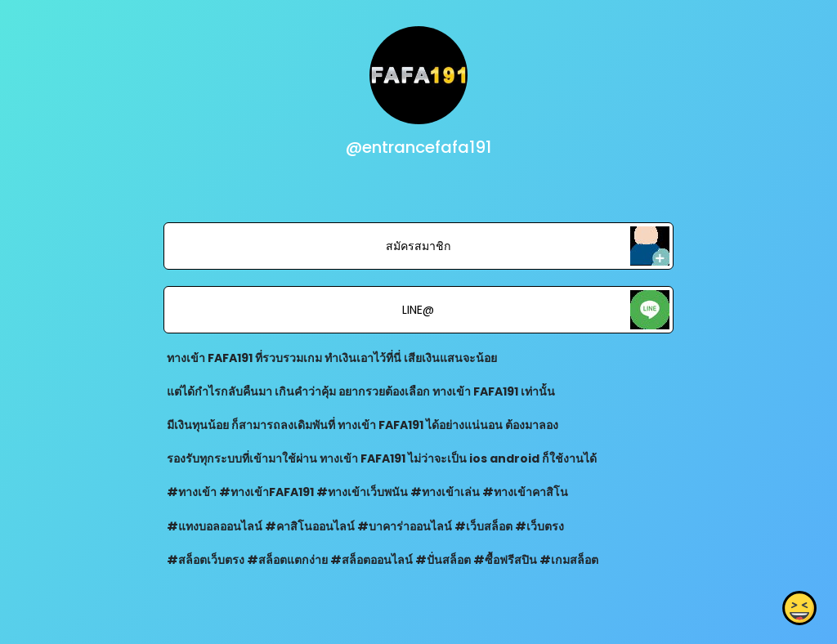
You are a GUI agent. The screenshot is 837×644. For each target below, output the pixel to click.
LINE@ (418, 310)
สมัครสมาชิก (418, 246)
